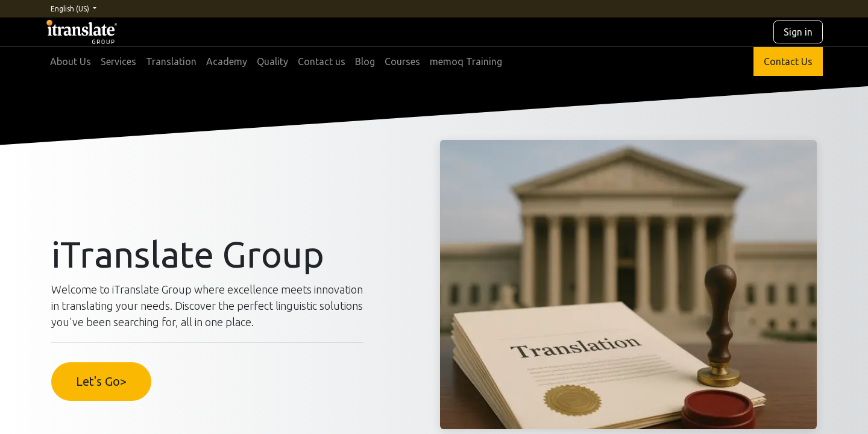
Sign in (798, 32)
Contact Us (788, 61)
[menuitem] (71, 61)
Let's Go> (101, 381)
